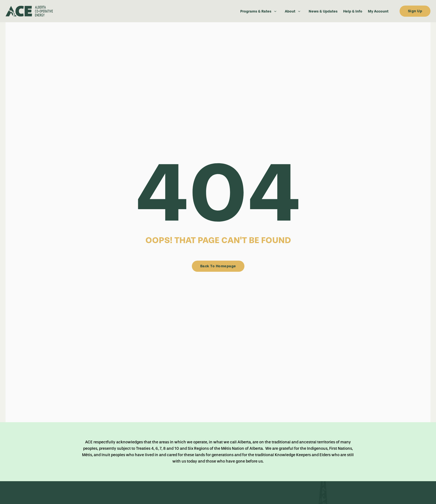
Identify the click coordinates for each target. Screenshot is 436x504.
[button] (274, 11)
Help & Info (353, 11)
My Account (378, 11)
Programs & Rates (260, 11)
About (294, 11)
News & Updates (323, 11)
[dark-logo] (47, 11)
